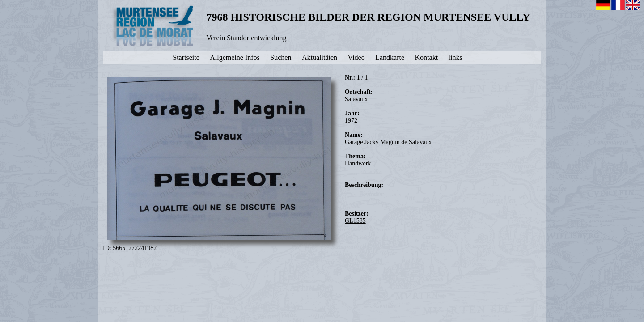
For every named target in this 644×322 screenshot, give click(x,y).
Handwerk (358, 163)
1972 (351, 121)
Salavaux (356, 99)
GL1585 (355, 221)
